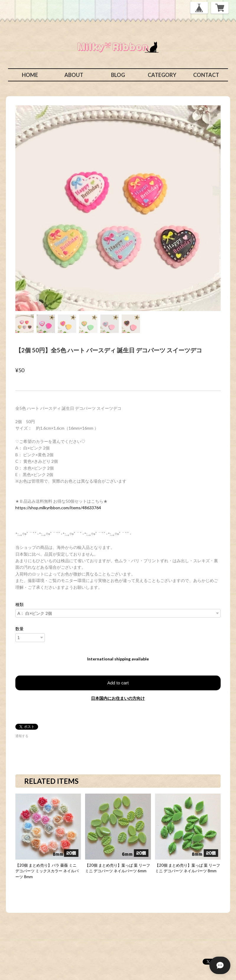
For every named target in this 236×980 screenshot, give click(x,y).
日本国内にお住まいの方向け (118, 698)
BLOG (118, 75)
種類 (19, 605)
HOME (30, 75)
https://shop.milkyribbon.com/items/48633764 (58, 508)
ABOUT (74, 75)
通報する (22, 736)
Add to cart (118, 683)
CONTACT (206, 75)
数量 (19, 629)
